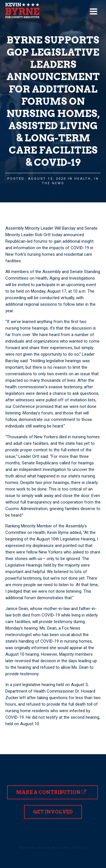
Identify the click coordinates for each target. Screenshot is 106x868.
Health (83, 179)
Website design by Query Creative (53, 848)
